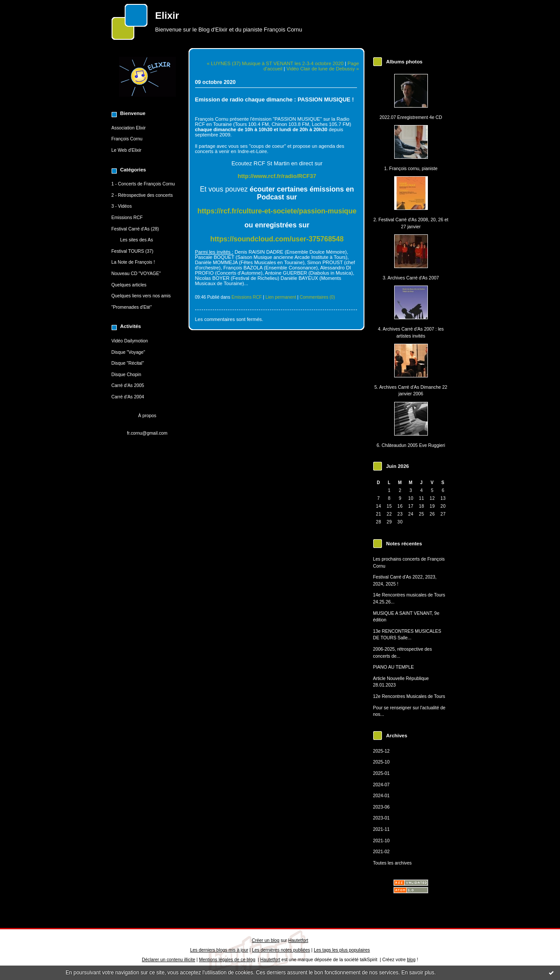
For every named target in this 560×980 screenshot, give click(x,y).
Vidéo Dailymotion (130, 341)
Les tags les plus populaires (342, 950)
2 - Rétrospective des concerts (142, 195)
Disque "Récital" (128, 363)
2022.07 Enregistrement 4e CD (411, 117)
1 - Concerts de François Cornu (143, 184)
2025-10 (381, 762)
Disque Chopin (126, 375)
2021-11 (381, 829)
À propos (147, 416)
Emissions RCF (127, 218)
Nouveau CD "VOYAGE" (136, 274)
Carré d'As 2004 (128, 397)
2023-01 (381, 818)
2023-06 (381, 807)
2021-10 (381, 841)
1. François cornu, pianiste (411, 169)
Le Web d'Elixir (127, 150)
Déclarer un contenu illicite (168, 960)
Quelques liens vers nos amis (141, 296)
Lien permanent (281, 297)
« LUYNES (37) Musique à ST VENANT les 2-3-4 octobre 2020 (275, 63)
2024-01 (381, 796)
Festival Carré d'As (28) (135, 229)
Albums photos (404, 62)
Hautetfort (298, 940)
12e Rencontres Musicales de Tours (409, 696)
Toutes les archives (392, 863)
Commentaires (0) (317, 297)
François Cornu (127, 139)
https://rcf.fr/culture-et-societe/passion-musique (277, 211)
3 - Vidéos (122, 206)
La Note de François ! (133, 262)
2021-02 (381, 852)
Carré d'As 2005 (128, 385)
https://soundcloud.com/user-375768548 (277, 239)
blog (411, 960)
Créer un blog (266, 940)
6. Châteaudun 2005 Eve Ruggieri (411, 445)
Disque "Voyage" (128, 352)
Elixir (167, 16)
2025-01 (381, 773)
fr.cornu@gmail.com (147, 433)
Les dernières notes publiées (281, 950)
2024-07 (381, 785)
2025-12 (381, 751)
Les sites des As (137, 240)
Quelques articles (129, 285)
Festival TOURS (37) (133, 251)
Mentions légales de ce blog (227, 960)
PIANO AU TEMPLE (394, 667)
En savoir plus (418, 973)
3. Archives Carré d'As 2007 (411, 278)
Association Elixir (129, 128)
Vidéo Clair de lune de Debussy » (323, 69)
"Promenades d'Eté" (132, 307)
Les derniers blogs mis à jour (219, 950)
